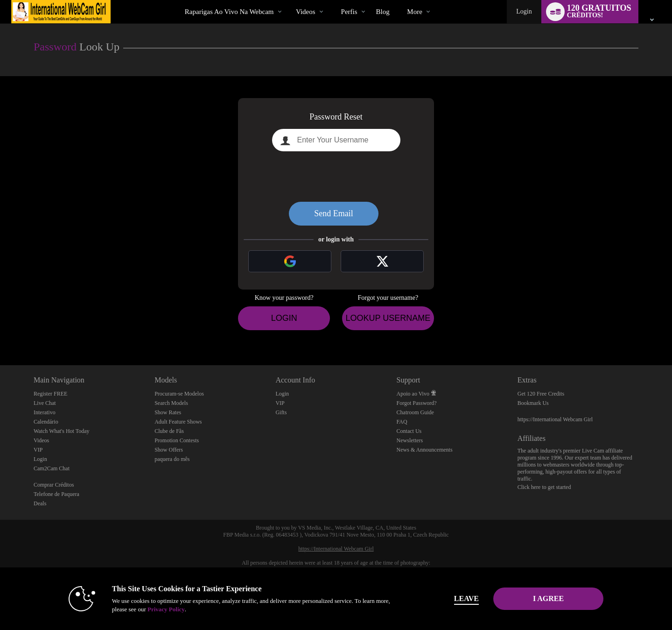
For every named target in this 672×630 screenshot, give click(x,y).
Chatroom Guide (415, 412)
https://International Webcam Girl (555, 419)
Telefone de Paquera (56, 494)
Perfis (349, 12)
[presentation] (336, 177)
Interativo (45, 412)
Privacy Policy (166, 609)
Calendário (46, 422)
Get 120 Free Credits (541, 394)
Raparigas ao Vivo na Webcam (229, 12)
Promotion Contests (177, 440)
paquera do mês (172, 459)
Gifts (281, 412)
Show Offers (169, 450)
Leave (466, 598)
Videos (306, 12)
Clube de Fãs (169, 431)
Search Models (171, 403)
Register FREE (50, 394)
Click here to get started (544, 487)
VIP (38, 450)
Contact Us (409, 431)
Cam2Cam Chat (52, 468)
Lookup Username (388, 318)
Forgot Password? (417, 403)
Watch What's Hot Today (62, 431)
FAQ (402, 422)
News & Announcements (425, 450)
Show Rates (168, 412)
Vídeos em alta (288, 0)
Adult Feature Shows (178, 422)
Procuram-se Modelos (179, 394)
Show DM (0, 330)
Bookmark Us (533, 403)
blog (383, 12)
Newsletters (410, 440)
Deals (40, 503)
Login (524, 11)
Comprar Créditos (54, 485)
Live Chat (45, 403)
